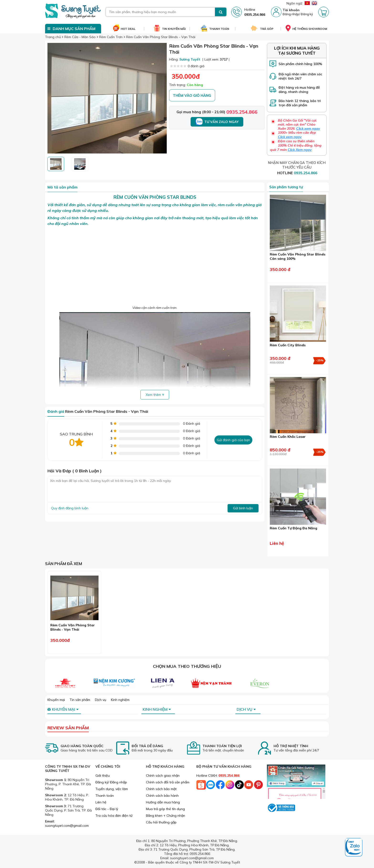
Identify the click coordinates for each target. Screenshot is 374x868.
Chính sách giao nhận (163, 776)
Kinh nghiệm (120, 700)
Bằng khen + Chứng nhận (166, 816)
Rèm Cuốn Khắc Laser (288, 437)
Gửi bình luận (243, 508)
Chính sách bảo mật (161, 789)
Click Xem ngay (300, 150)
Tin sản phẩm (80, 700)
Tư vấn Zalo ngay (217, 122)
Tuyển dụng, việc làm (112, 789)
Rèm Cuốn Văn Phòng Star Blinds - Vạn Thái (73, 627)
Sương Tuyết (190, 59)
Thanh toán (105, 796)
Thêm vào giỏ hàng (192, 95)
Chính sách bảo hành (162, 796)
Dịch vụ (101, 700)
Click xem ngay (308, 128)
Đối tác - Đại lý (107, 809)
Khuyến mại (56, 700)
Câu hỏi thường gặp (161, 822)
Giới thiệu (103, 776)
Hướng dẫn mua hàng (163, 802)
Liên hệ (101, 802)
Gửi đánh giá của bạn (233, 440)
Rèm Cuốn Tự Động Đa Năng (293, 528)
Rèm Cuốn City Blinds (288, 345)
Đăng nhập (291, 14)
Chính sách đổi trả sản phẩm (168, 782)
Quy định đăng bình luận (70, 508)
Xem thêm (155, 395)
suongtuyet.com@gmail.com (67, 826)
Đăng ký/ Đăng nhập (111, 782)
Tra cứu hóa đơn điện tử (114, 816)
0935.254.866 (242, 112)
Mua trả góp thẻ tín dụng (165, 809)
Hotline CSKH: (218, 776)
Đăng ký (307, 14)
